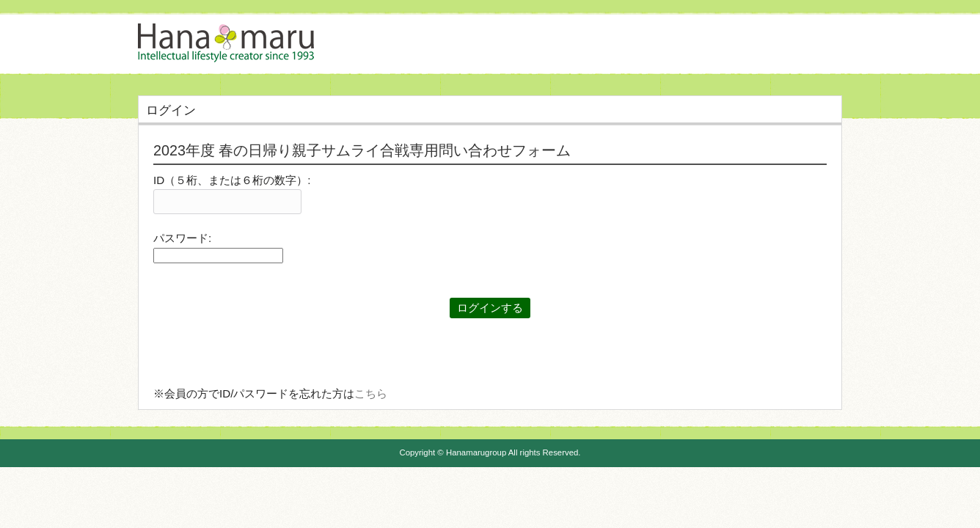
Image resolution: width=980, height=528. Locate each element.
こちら (371, 393)
